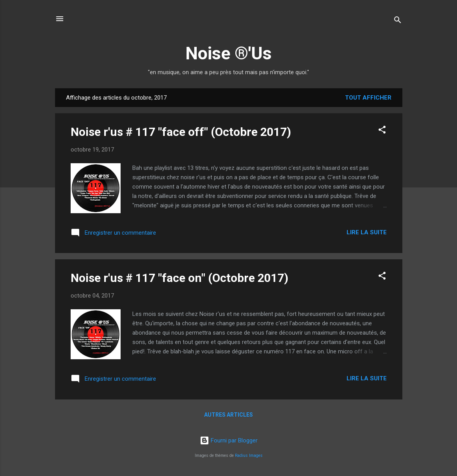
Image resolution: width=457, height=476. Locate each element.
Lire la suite (367, 232)
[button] (382, 131)
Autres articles (228, 415)
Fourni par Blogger (229, 440)
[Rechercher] (398, 21)
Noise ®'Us (228, 53)
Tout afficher (368, 98)
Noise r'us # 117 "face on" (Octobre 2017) (180, 278)
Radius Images (249, 455)
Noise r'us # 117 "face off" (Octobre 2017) (181, 132)
